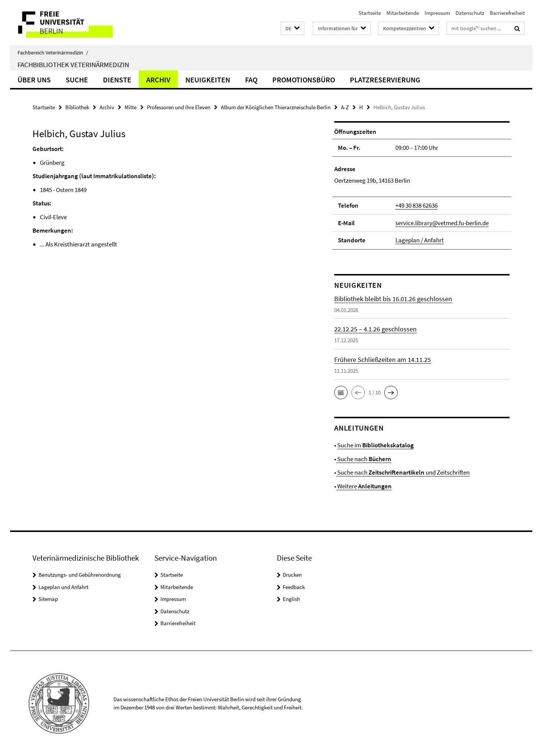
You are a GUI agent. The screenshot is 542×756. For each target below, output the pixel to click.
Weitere (364, 486)
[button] (292, 29)
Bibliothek (77, 107)
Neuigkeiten (208, 80)
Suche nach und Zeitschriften (403, 472)
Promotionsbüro (304, 80)
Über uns (34, 80)
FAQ (251, 80)
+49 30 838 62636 (416, 205)
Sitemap (48, 599)
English (291, 599)
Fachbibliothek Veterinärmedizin (73, 64)
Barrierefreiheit (507, 13)
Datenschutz (470, 13)
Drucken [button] (292, 575)
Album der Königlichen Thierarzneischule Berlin (276, 107)
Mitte (131, 107)
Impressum (437, 13)
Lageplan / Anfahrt (420, 240)
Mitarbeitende (403, 13)
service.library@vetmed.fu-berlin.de (442, 223)
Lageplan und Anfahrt (63, 587)
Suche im (375, 445)
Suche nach (364, 459)
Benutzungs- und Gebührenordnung (80, 575)
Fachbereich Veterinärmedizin (53, 53)
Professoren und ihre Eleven (179, 107)
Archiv (158, 80)
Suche (77, 80)
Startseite (370, 13)
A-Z (345, 107)
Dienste (117, 80)
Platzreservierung (385, 80)
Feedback (294, 587)
